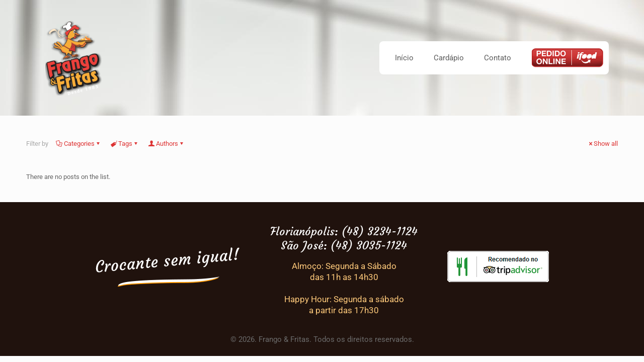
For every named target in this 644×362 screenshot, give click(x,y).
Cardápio (449, 58)
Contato (498, 58)
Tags (125, 144)
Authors (166, 144)
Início (404, 58)
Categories (78, 144)
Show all (602, 144)
